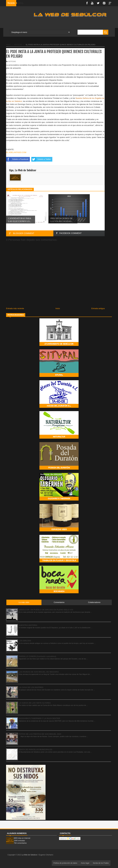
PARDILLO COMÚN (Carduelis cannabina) (38, 656)
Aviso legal (85, 863)
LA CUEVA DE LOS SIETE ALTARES (35, 703)
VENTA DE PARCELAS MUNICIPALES (36, 750)
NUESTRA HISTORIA (28, 625)
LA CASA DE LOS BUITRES (31, 687)
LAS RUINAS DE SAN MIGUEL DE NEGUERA (39, 672)
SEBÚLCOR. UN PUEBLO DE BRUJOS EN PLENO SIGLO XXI (46, 610)
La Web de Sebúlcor (30, 855)
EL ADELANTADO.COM (16, 152)
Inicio (58, 308)
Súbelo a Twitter (41, 159)
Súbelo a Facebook (17, 159)
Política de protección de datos (65, 863)
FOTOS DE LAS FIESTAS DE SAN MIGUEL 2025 (40, 734)
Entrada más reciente (15, 308)
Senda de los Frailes (101, 863)
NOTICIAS (12, 61)
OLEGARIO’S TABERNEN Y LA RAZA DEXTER (39, 718)
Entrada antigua (98, 308)
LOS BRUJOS (25, 641)
